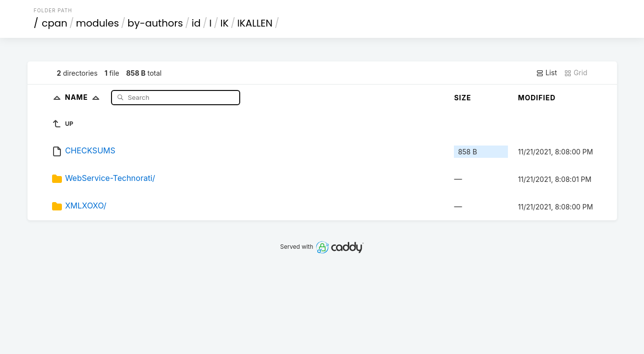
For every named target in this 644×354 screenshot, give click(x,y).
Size (462, 98)
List (546, 73)
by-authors (155, 23)
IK (224, 23)
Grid (576, 73)
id (196, 23)
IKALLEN (255, 23)
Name (84, 97)
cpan (55, 23)
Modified (537, 98)
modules (98, 23)
